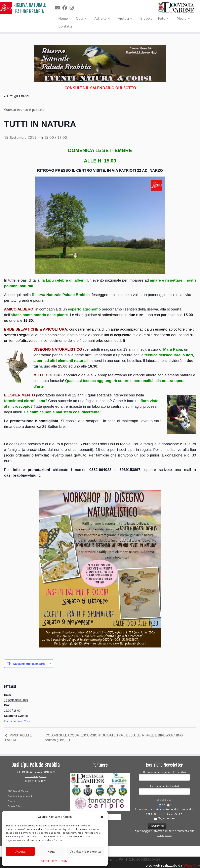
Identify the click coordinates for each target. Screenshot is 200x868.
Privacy (63, 861)
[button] (102, 817)
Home (63, 18)
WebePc (190, 865)
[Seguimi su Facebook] (66, 8)
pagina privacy (164, 835)
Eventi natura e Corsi (17, 721)
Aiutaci (125, 18)
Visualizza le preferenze (86, 851)
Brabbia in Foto (154, 18)
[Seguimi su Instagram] (73, 8)
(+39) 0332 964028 (36, 781)
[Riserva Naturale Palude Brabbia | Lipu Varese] (23, 8)
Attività (102, 18)
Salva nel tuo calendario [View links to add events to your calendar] (29, 664)
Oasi (81, 18)
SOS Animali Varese (18, 791)
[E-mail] (59, 8)
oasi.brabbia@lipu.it (36, 776)
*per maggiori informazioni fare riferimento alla (164, 829)
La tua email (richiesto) (164, 789)
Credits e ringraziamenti (20, 796)
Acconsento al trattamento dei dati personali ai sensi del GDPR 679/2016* (164, 814)
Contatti (65, 26)
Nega (51, 851)
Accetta (20, 851)
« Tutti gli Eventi (16, 96)
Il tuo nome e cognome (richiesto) (164, 775)
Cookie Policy (49, 861)
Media (183, 18)
